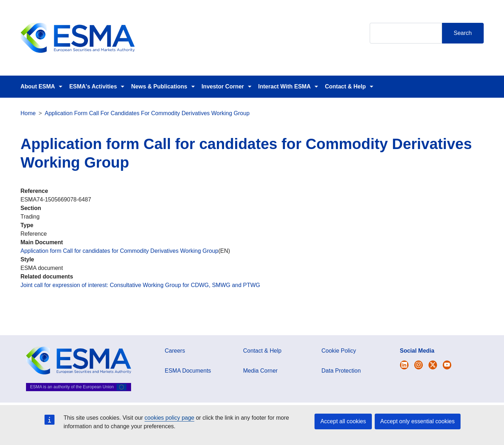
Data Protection (341, 371)
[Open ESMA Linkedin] (433, 365)
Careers (175, 351)
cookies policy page (170, 418)
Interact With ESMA (284, 86)
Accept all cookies (343, 421)
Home (28, 113)
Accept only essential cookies (418, 421)
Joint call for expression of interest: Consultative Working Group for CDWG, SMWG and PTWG (141, 285)
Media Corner (261, 371)
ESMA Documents (188, 371)
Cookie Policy (339, 351)
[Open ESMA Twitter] (404, 365)
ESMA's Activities (93, 86)
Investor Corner (223, 86)
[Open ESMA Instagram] (419, 365)
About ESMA (38, 86)
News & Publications (159, 86)
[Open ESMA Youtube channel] (447, 365)
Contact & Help (345, 86)
